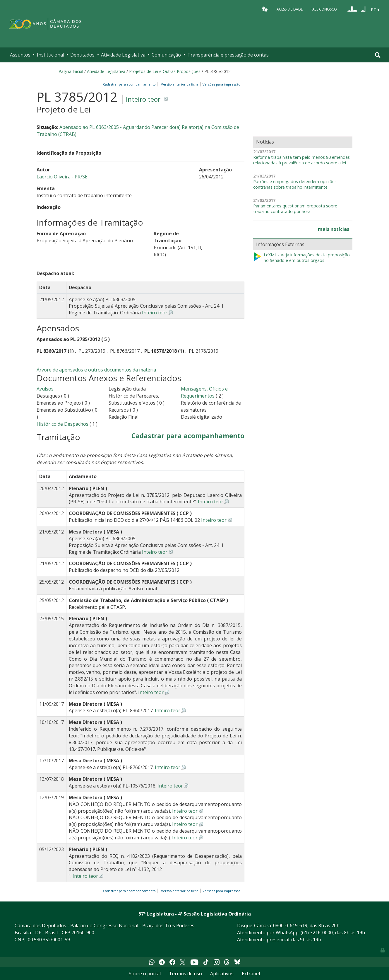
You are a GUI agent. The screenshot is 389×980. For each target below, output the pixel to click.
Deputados (82, 55)
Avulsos (45, 389)
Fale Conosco (324, 9)
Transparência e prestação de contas (228, 55)
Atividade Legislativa (123, 55)
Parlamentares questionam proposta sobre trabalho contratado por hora (295, 209)
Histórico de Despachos (62, 424)
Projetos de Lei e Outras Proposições (165, 71)
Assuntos (20, 55)
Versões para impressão (221, 84)
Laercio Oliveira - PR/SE (62, 177)
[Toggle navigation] (378, 55)
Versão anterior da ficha (180, 84)
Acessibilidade (290, 9)
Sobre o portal (145, 974)
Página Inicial (71, 71)
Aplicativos (222, 974)
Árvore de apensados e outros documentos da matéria (96, 370)
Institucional (50, 55)
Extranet (251, 974)
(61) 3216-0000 (317, 933)
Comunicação (166, 55)
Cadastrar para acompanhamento (130, 84)
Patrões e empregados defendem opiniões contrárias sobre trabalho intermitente (295, 184)
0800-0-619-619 (290, 926)
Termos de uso (185, 974)
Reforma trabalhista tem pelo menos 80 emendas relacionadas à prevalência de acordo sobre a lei (301, 160)
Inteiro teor (143, 99)
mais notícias (334, 229)
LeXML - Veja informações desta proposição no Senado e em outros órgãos (301, 258)
